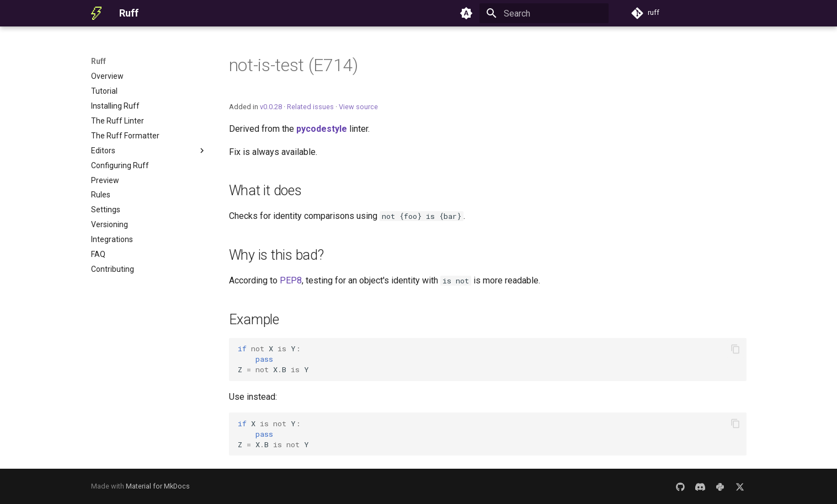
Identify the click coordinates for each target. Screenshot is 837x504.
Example (254, 320)
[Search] (544, 13)
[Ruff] (97, 13)
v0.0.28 (271, 107)
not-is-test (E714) (294, 65)
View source (358, 107)
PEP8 (291, 280)
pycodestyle (322, 129)
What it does (265, 191)
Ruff (98, 61)
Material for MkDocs (158, 486)
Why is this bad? (276, 255)
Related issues (310, 107)
